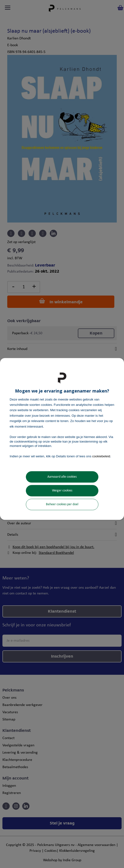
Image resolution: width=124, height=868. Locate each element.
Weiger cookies (62, 491)
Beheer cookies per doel (62, 504)
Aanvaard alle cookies (62, 477)
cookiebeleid (101, 456)
